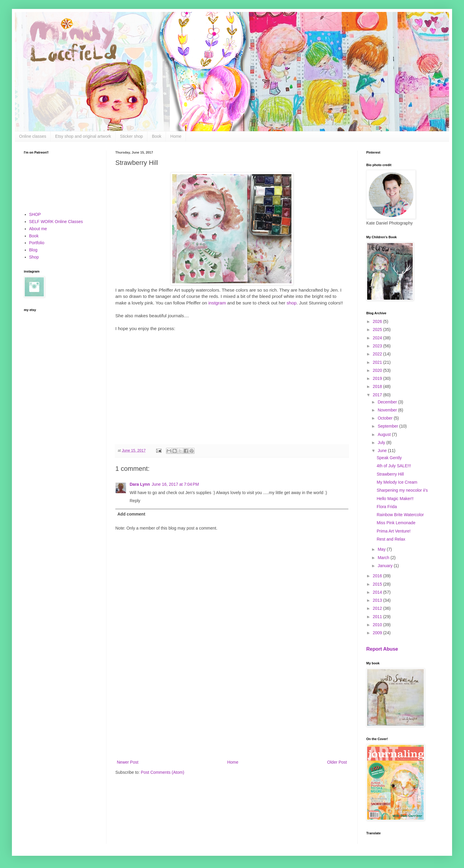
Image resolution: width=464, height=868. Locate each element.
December (388, 402)
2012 (378, 608)
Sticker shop (132, 136)
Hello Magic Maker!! (395, 499)
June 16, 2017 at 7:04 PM (175, 484)
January (386, 566)
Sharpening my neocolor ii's (402, 490)
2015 (378, 584)
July (382, 442)
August (385, 434)
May (382, 549)
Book (157, 136)
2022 (378, 354)
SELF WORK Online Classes (56, 222)
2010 (378, 625)
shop (292, 303)
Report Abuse (382, 649)
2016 (378, 576)
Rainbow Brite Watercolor (400, 515)
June (383, 451)
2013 (378, 600)
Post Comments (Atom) (163, 772)
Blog (33, 250)
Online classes (33, 136)
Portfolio (37, 243)
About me (38, 229)
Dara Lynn (140, 484)
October (386, 418)
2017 (378, 395)
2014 (378, 592)
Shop (34, 257)
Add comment (131, 514)
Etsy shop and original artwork (83, 136)
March (384, 558)
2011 (378, 617)
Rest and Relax (391, 539)
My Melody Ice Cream (397, 482)
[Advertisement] (232, 709)
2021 (378, 362)
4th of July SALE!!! (394, 466)
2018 (378, 386)
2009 (378, 633)
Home (176, 136)
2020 (378, 370)
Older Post (337, 762)
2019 (378, 378)
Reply (135, 501)
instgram (217, 303)
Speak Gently (389, 458)
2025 (378, 329)
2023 (378, 346)
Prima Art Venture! (394, 531)
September (388, 426)
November (388, 410)
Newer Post (128, 762)
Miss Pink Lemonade (396, 523)
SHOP (35, 214)
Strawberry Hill (390, 474)
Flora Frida (387, 507)
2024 (378, 338)
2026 (378, 321)
